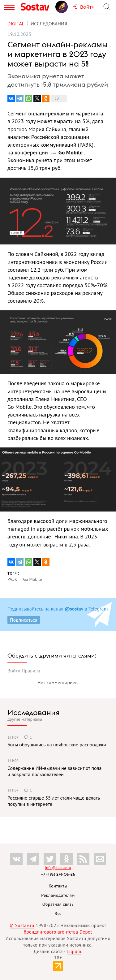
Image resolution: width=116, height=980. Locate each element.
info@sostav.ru (58, 868)
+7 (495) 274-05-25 (58, 874)
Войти (14, 671)
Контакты (58, 886)
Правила (31, 671)
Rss (58, 913)
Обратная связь (58, 904)
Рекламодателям (58, 895)
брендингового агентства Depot (58, 932)
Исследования (34, 712)
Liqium (74, 951)
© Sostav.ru (22, 925)
